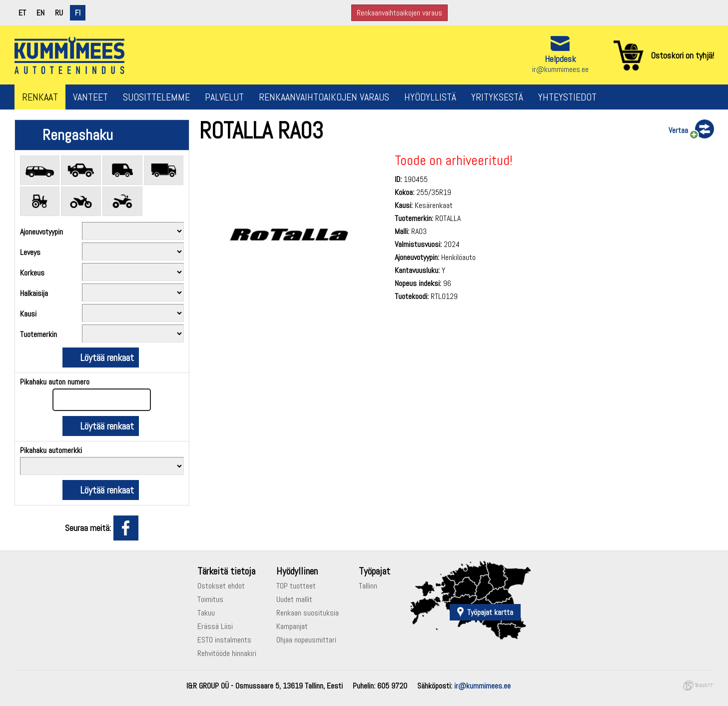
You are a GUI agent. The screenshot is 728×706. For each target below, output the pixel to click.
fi (78, 13)
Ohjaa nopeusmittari (306, 640)
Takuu (206, 613)
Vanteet (90, 97)
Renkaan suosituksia (308, 613)
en (40, 13)
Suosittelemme (156, 97)
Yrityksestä (497, 97)
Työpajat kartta (490, 612)
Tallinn (368, 586)
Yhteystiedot (567, 97)
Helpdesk (560, 59)
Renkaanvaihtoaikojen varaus (399, 13)
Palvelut (224, 97)
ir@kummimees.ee (560, 69)
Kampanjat (292, 626)
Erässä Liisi (215, 626)
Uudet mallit (294, 599)
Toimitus (210, 599)
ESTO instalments (224, 640)
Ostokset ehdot (221, 586)
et (22, 13)
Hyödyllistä (430, 97)
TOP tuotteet (296, 586)
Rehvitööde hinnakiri (227, 653)
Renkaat (40, 97)
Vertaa (678, 130)
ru (59, 13)
